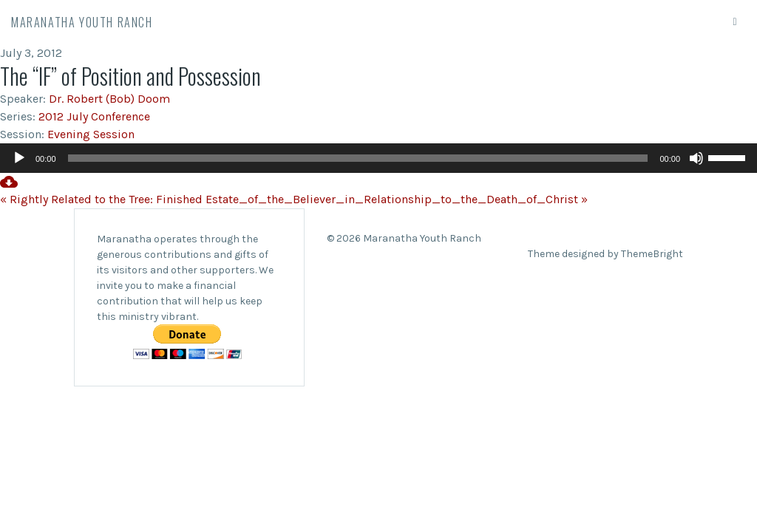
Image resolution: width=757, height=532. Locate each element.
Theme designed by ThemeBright (605, 254)
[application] (378, 158)
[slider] (358, 158)
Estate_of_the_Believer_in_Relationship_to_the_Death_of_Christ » (397, 199)
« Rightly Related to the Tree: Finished (101, 199)
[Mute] (696, 158)
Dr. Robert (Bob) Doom (109, 99)
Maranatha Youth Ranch (82, 22)
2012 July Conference (94, 116)
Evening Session (91, 134)
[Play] (19, 158)
